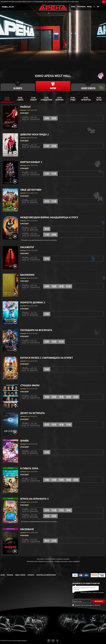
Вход (89, 7)
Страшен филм (30, 385)
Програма (81, 7)
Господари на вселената (36, 330)
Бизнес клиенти (88, 89)
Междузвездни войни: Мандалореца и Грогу (49, 217)
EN (98, 7)
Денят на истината (32, 413)
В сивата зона (29, 468)
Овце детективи (31, 190)
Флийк (25, 441)
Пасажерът (27, 247)
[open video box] (15, 126)
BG (94, 7)
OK (104, 2)
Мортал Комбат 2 (31, 162)
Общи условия (20, 575)
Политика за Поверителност (46, 575)
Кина (73, 7)
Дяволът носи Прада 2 (35, 134)
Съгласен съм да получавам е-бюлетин (88, 605)
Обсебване (27, 529)
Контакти (31, 575)
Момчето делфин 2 (33, 302)
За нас (3, 575)
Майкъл (25, 107)
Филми (53, 89)
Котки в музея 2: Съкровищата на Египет (47, 358)
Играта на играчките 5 (34, 499)
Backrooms (27, 275)
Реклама (10, 575)
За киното (18, 89)
